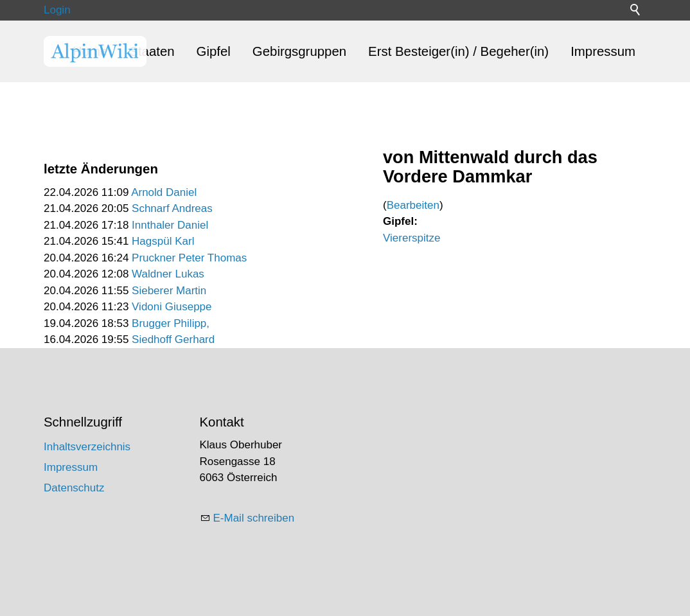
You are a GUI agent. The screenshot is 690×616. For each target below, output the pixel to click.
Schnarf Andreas (172, 208)
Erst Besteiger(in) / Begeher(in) (458, 51)
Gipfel (214, 51)
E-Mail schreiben (254, 518)
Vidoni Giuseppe (172, 307)
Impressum (603, 51)
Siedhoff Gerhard (173, 339)
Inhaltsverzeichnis (87, 447)
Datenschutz (74, 488)
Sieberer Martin (169, 291)
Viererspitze (411, 238)
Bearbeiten (413, 205)
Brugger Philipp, (171, 323)
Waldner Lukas (168, 274)
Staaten (152, 51)
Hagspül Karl (163, 241)
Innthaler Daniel (170, 225)
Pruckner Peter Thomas (189, 258)
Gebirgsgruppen (299, 51)
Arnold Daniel (164, 192)
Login (57, 10)
